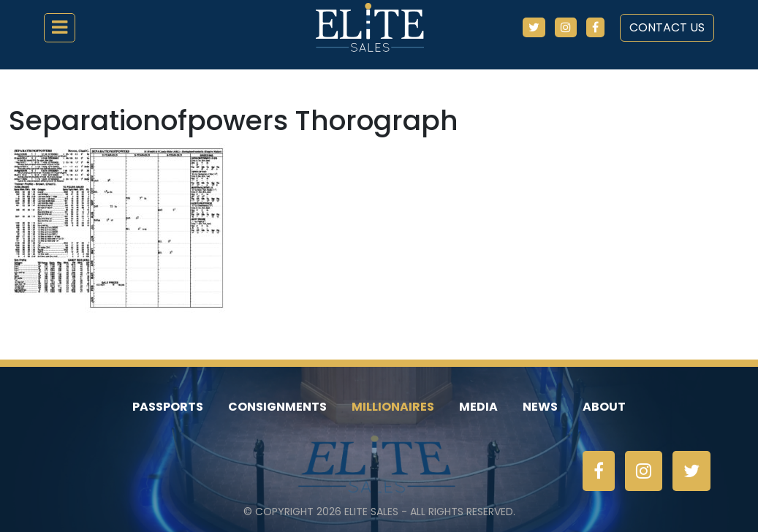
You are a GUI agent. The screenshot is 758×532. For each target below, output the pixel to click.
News (540, 407)
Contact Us (667, 27)
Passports (168, 407)
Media (478, 407)
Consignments (277, 407)
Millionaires (393, 407)
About (604, 407)
